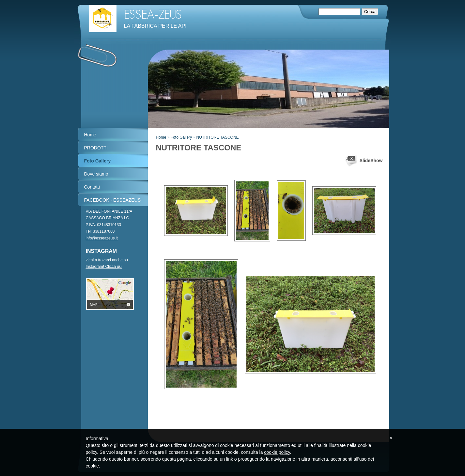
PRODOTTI (96, 148)
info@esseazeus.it (102, 238)
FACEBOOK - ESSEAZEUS (113, 200)
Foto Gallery (181, 137)
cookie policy (277, 452)
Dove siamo (96, 174)
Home (161, 137)
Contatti (92, 187)
